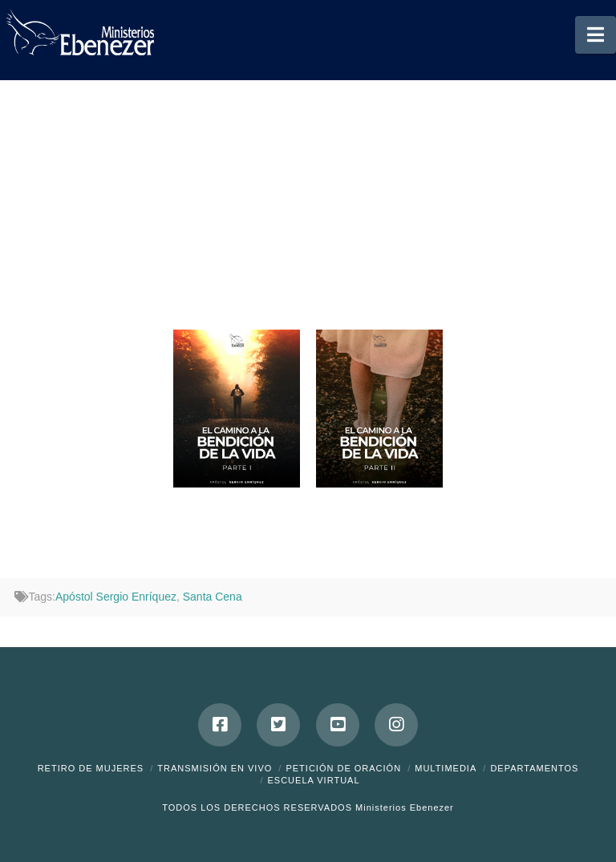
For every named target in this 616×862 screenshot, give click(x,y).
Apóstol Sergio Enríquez (116, 597)
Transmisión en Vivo (215, 768)
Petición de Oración (343, 768)
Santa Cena (213, 597)
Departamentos (534, 768)
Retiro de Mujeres (91, 768)
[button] (596, 35)
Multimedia (446, 768)
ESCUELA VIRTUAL (313, 780)
